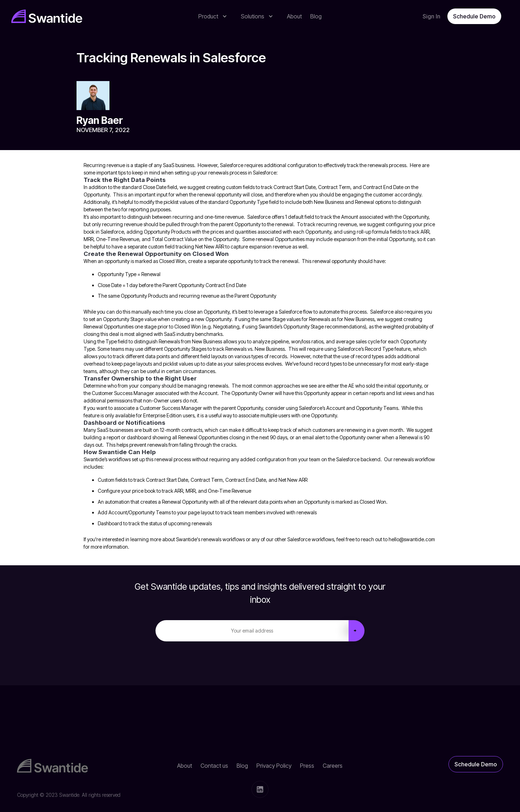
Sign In (431, 16)
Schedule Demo (474, 16)
